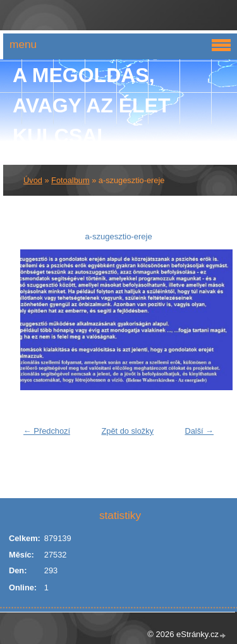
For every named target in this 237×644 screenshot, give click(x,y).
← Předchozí (47, 431)
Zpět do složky (127, 431)
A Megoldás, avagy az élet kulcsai (92, 105)
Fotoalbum (70, 180)
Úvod (33, 180)
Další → (199, 431)
